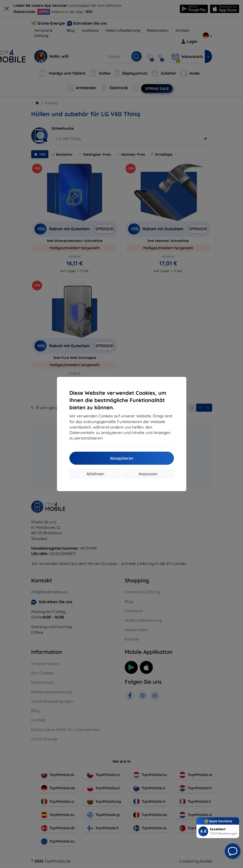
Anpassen (148, 474)
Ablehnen (95, 474)
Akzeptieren (122, 458)
